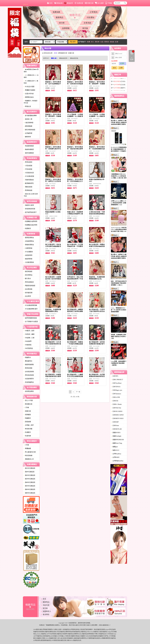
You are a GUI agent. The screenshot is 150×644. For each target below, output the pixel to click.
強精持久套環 (29, 205)
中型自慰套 (28, 169)
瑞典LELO (115, 450)
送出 (114, 68)
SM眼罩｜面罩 (29, 331)
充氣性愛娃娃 (29, 180)
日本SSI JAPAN (117, 411)
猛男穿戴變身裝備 (30, 318)
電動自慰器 (28, 187)
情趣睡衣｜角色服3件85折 (31, 102)
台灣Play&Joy (116, 454)
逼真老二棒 (28, 119)
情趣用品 (99, 629)
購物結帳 (58, 3)
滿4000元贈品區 (29, 482)
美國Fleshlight (116, 436)
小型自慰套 (28, 166)
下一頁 (78, 392)
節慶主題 (27, 411)
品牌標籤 (66, 28)
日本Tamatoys (116, 394)
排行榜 (62, 23)
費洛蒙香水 (28, 361)
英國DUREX (116, 433)
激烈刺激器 (28, 271)
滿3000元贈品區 (29, 479)
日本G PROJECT (117, 380)
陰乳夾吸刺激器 (29, 130)
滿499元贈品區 (29, 472)
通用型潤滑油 (29, 238)
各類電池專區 (29, 391)
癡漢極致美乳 (29, 183)
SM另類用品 (28, 348)
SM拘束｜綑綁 (29, 334)
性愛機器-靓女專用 (30, 225)
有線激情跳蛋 (29, 146)
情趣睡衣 (27, 418)
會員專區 (46, 614)
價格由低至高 (63, 58)
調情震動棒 (28, 126)
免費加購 (56, 12)
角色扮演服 (28, 429)
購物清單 (132, 51)
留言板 (85, 28)
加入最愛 (99, 3)
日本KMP (115, 422)
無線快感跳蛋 (29, 149)
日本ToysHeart (116, 383)
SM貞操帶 (28, 341)
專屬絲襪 (27, 448)
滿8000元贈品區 (29, 493)
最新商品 (59, 17)
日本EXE (115, 401)
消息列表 (46, 605)
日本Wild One (116, 408)
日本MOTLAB (116, 429)
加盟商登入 (47, 611)
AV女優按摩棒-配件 (31, 309)
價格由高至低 (74, 58)
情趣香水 (27, 357)
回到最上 (132, 59)
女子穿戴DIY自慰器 (31, 322)
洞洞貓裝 (27, 415)
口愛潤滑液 (28, 248)
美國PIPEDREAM (117, 440)
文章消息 (87, 23)
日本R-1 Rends (116, 404)
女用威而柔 (28, 133)
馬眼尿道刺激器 (29, 286)
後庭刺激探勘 (29, 365)
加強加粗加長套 (29, 209)
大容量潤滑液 (29, 262)
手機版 (109, 3)
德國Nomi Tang (117, 443)
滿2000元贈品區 (29, 475)
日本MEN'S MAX (117, 418)
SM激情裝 (28, 345)
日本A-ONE (116, 397)
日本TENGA (116, 387)
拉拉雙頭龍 (28, 289)
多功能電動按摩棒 (30, 116)
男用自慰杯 (28, 162)
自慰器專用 (28, 255)
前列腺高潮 (28, 293)
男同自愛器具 (29, 282)
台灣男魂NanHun (117, 461)
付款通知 (91, 17)
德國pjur (115, 447)
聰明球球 (27, 137)
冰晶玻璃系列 (29, 379)
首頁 (50, 3)
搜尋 (73, 42)
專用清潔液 (28, 368)
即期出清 (27, 106)
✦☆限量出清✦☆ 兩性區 (31, 82)
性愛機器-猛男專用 (30, 221)
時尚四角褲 (28, 456)
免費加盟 (79, 3)
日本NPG (115, 376)
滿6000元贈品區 (29, 489)
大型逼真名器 (29, 173)
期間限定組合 (29, 97)
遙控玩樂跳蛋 (29, 153)
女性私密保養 (29, 372)
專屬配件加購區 (29, 90)
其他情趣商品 (29, 382)
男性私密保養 (29, 375)
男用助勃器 (28, 190)
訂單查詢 (94, 12)
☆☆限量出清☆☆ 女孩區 (31, 76)
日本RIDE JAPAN (117, 415)
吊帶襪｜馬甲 (29, 425)
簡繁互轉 (89, 3)
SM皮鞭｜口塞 (29, 338)
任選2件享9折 (29, 94)
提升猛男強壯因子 (30, 212)
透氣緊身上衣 (29, 459)
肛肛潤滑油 (28, 275)
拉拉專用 (27, 296)
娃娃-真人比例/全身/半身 (31, 195)
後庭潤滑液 (28, 259)
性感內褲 (27, 436)
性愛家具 (27, 228)
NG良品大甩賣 (29, 87)
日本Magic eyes (117, 390)
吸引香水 (27, 279)
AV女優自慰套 (29, 176)
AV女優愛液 (28, 252)
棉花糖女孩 (28, 404)
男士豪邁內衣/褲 (30, 452)
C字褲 (26, 408)
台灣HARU (115, 457)
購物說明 (69, 3)
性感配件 (27, 432)
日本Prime (115, 426)
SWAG (47, 638)
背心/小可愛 (28, 400)
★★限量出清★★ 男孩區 (31, 71)
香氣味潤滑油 (29, 245)
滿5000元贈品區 (29, 486)
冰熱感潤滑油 (29, 241)
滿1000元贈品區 (29, 468)
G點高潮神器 (29, 123)
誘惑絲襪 (27, 422)
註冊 (121, 68)
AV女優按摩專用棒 (30, 305)
